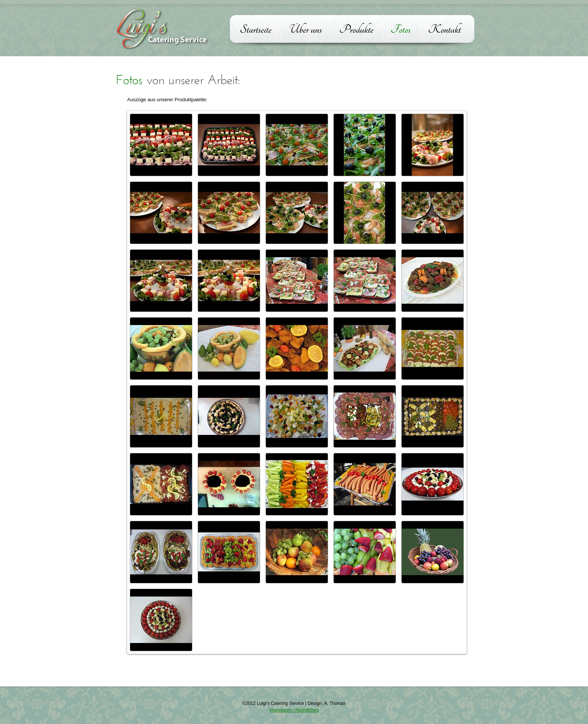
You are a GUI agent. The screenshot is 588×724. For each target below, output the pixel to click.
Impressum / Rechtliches (294, 710)
